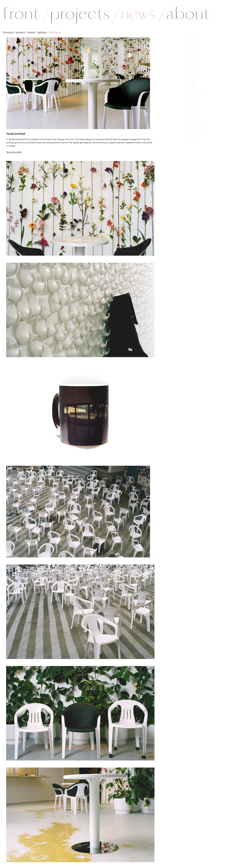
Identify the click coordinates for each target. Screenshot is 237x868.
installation (55, 33)
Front (25, 13)
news (142, 13)
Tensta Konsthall (14, 152)
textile (31, 33)
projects (84, 13)
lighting (42, 33)
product (20, 33)
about (188, 13)
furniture (8, 33)
